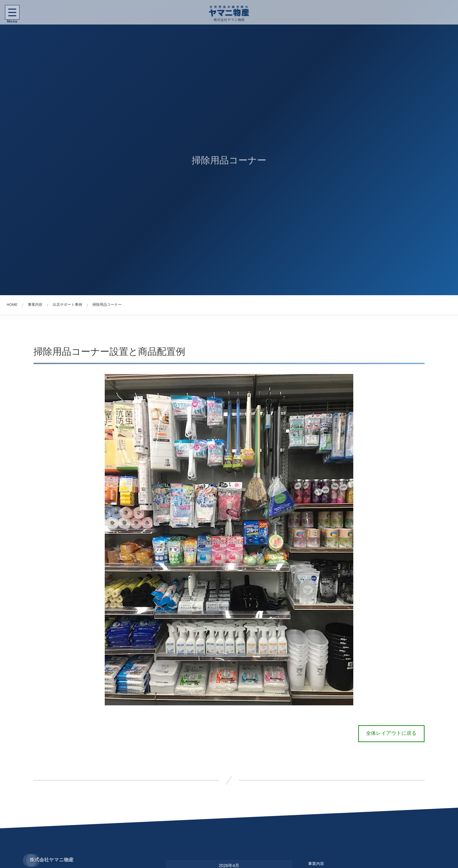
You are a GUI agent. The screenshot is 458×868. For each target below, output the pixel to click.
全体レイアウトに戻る (391, 733)
